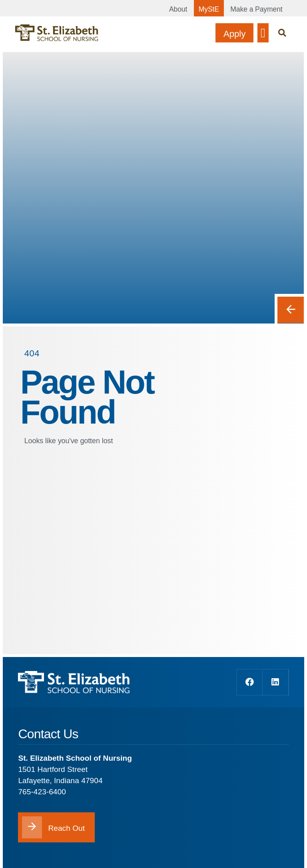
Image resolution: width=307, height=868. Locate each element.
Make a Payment (256, 9)
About (178, 9)
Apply (234, 34)
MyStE (208, 9)
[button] (263, 33)
